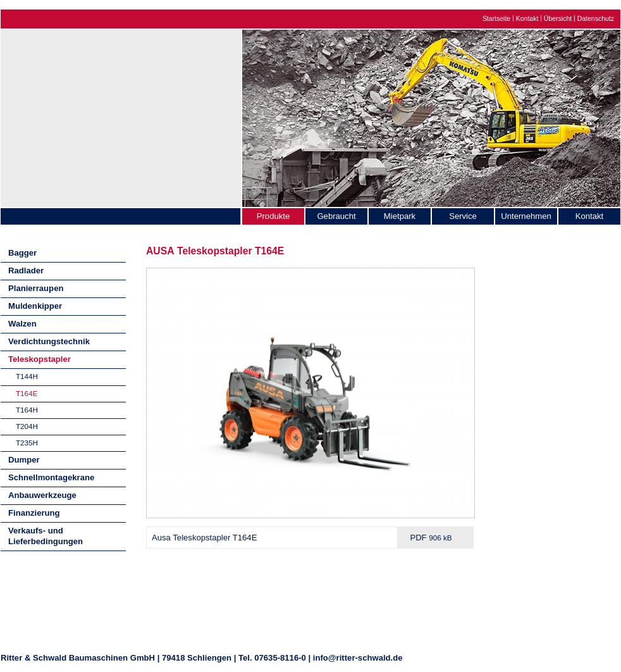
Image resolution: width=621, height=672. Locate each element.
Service (463, 216)
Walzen (22, 324)
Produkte (273, 216)
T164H (27, 410)
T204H (27, 426)
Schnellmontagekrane (51, 477)
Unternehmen (526, 216)
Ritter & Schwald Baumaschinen (121, 115)
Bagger (22, 253)
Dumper (24, 460)
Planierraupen (36, 288)
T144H (27, 376)
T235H (27, 443)
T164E (27, 393)
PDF (431, 538)
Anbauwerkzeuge (42, 495)
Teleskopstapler (40, 359)
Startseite (496, 19)
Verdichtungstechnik (49, 341)
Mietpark (400, 216)
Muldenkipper (35, 306)
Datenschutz (596, 19)
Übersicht (558, 19)
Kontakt (527, 19)
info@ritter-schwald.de (358, 658)
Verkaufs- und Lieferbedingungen (46, 536)
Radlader (26, 271)
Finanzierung (34, 513)
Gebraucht (336, 216)
